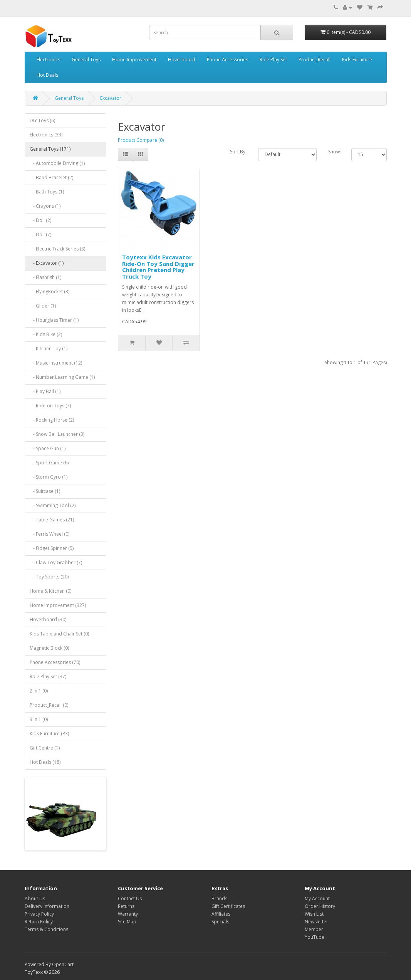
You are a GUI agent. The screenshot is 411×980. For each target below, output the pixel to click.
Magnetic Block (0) (49, 648)
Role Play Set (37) (48, 677)
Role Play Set (273, 60)
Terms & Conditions (46, 929)
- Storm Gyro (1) (49, 477)
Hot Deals (47, 75)
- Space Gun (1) (48, 448)
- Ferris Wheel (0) (49, 534)
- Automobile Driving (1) (57, 163)
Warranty (128, 914)
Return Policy (39, 922)
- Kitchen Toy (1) (49, 349)
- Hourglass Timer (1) (54, 320)
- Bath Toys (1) (47, 192)
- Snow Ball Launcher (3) (57, 434)
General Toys (86, 60)
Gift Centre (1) (45, 748)
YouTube (315, 937)
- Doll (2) (40, 220)
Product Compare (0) (141, 140)
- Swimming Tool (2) (53, 505)
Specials (220, 922)
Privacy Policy (39, 914)
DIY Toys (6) (42, 120)
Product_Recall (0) (49, 705)
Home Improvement (134, 60)
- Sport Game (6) (49, 463)
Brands (219, 898)
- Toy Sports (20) (49, 577)
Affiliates (221, 914)
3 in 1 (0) (39, 719)
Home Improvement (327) (58, 605)
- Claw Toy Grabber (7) (56, 562)
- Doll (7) (40, 234)
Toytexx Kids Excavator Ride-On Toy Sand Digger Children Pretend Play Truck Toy (158, 267)
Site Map (127, 922)
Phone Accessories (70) (55, 662)
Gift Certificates (228, 906)
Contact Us (130, 898)
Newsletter (316, 922)
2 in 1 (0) (39, 691)
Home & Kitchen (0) (50, 591)
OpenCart (63, 964)
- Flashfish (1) (45, 277)
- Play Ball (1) (45, 391)
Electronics (48, 60)
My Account (317, 898)
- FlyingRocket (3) (49, 292)
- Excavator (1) (47, 263)
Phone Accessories (227, 60)
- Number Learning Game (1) (62, 377)
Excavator (111, 98)
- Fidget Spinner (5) (52, 548)
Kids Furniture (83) (49, 734)
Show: (334, 152)
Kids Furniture (357, 60)
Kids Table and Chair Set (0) (59, 634)
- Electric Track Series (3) (57, 249)
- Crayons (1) (45, 206)
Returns (126, 906)
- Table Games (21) (52, 520)
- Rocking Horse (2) (52, 420)
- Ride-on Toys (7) (50, 406)
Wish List (314, 914)
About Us (35, 898)
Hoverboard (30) (48, 619)
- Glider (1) (43, 306)
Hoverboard (182, 60)
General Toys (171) (50, 149)
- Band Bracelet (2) (51, 177)
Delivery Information (47, 906)
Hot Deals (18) (45, 762)
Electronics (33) (46, 135)
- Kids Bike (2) (46, 334)
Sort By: (238, 152)
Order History (320, 906)
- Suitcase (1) (45, 491)
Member (314, 929)
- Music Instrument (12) (56, 363)
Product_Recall (315, 60)
